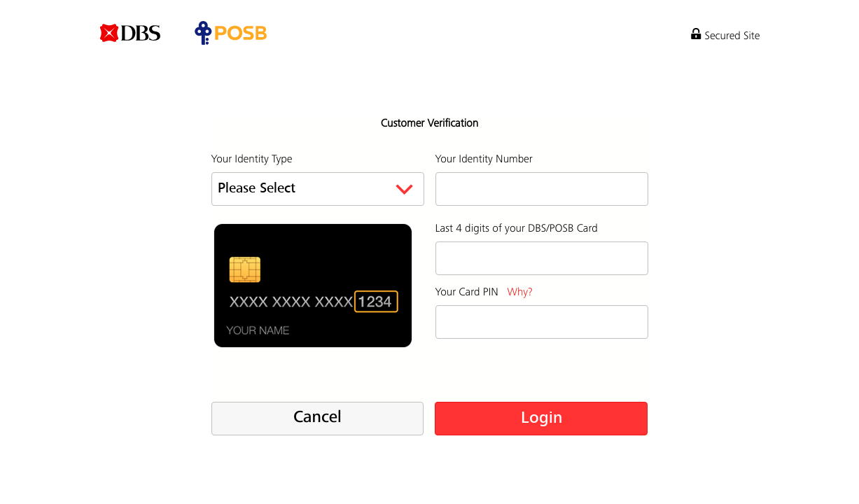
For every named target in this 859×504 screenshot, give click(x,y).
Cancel (317, 418)
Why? (519, 293)
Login (542, 419)
